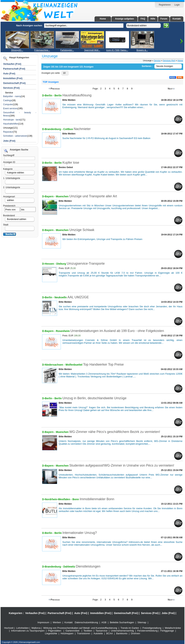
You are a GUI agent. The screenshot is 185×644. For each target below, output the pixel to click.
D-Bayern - (49, 196)
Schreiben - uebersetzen (15, 136)
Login (177, 5)
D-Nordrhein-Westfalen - (57, 499)
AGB (104, 622)
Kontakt (177, 19)
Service (157, 61)
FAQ (143, 19)
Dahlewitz (70, 567)
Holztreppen (67, 633)
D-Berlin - (48, 95)
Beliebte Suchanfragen (122, 622)
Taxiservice (102, 631)
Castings (7, 100)
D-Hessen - (49, 264)
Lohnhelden (22, 628)
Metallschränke (173, 628)
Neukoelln (61, 297)
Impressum (43, 622)
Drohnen (136, 633)
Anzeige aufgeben (125, 19)
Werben (57, 622)
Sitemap (142, 622)
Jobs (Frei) (9, 141)
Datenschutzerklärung (86, 622)
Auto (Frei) (9, 73)
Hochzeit (9, 628)
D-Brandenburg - (53, 129)
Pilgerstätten (55, 631)
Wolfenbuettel (74, 365)
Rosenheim (63, 331)
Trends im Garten (130, 628)
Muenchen (63, 196)
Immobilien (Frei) (101, 613)
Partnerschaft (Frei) (59, 613)
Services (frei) (169, 61)
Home (103, 19)
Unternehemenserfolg (122, 631)
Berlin (58, 95)
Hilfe (153, 19)
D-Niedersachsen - (54, 365)
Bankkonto (122, 633)
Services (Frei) (150, 613)
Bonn (76, 499)
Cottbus (69, 129)
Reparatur (8, 132)
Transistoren (83, 633)
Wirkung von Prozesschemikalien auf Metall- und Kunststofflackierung (80, 628)
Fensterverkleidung (147, 631)
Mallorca (36, 628)
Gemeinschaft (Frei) (126, 613)
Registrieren (165, 5)
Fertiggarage (167, 631)
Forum (164, 19)
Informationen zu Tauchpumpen (28, 631)
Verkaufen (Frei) (35, 613)
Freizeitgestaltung (152, 628)
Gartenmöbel (72, 631)
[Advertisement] (21, 77)
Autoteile (98, 633)
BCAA (110, 633)
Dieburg (62, 264)
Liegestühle (51, 633)
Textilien (88, 631)
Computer (8, 104)
